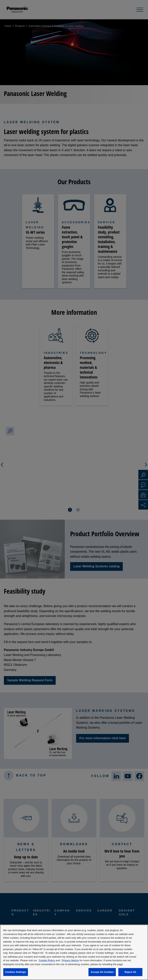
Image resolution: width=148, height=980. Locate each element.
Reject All (130, 972)
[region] (74, 952)
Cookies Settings (16, 972)
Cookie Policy (47, 960)
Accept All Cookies (102, 972)
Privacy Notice (70, 960)
